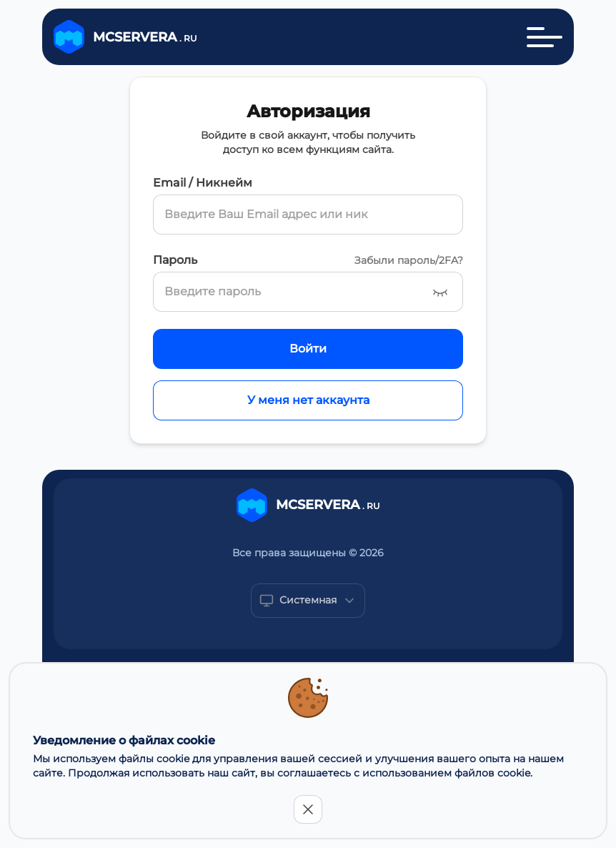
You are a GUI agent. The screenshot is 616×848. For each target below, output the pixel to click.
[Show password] (440, 292)
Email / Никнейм (203, 183)
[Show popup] (308, 601)
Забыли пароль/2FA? (409, 260)
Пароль (175, 260)
